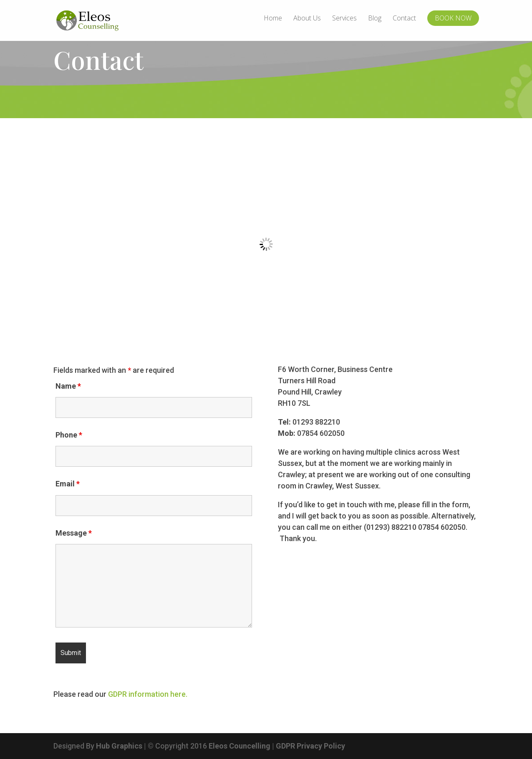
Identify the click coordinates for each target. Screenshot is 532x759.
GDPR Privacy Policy (310, 746)
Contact (404, 19)
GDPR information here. (148, 694)
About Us (307, 19)
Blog (375, 19)
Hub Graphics (119, 746)
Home (273, 19)
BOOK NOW (453, 18)
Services (344, 19)
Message (74, 533)
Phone (69, 435)
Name (68, 386)
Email (68, 484)
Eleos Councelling (240, 746)
